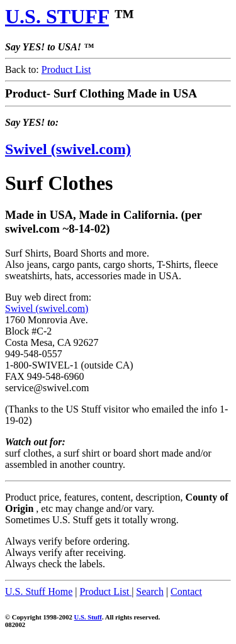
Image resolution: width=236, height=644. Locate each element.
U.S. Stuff (88, 617)
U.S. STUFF (57, 16)
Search (150, 591)
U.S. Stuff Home (39, 591)
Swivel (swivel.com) (68, 149)
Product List (66, 69)
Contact (186, 591)
